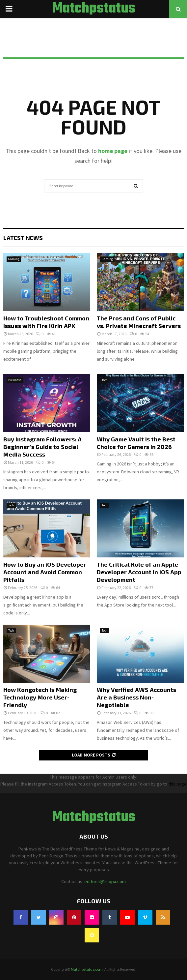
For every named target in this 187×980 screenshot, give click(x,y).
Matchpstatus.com (87, 969)
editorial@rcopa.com (105, 881)
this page (177, 784)
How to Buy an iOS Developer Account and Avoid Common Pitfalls (45, 572)
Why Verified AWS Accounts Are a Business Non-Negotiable (136, 697)
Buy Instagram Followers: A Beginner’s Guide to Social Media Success (42, 447)
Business (15, 380)
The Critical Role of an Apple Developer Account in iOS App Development (139, 572)
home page (113, 151)
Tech (105, 380)
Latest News (23, 238)
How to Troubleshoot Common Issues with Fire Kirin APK (46, 322)
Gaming (14, 259)
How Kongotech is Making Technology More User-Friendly (40, 697)
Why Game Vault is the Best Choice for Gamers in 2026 (136, 443)
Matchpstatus (94, 9)
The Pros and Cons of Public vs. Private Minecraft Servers (139, 322)
